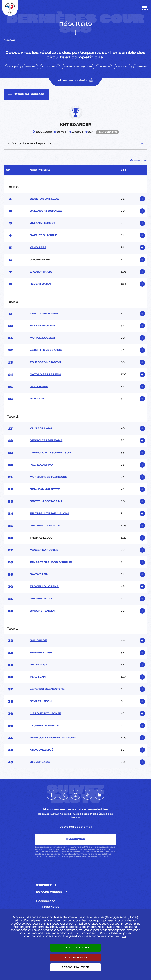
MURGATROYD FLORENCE (48, 477)
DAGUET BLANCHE (44, 235)
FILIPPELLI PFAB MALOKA (50, 514)
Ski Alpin (13, 67)
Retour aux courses (26, 94)
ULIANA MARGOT (43, 223)
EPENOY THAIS (41, 272)
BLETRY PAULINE (43, 326)
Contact (44, 885)
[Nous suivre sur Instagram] (75, 795)
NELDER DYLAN (41, 599)
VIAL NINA (38, 677)
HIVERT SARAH (41, 284)
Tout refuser (75, 957)
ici (109, 856)
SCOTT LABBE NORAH (46, 501)
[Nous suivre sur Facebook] (52, 795)
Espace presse (49, 892)
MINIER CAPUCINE (44, 550)
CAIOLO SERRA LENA (46, 375)
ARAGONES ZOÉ (42, 750)
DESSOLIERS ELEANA (46, 441)
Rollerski (104, 67)
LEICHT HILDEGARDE (46, 350)
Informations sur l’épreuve (75, 144)
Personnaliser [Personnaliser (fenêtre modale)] (75, 967)
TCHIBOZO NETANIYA (46, 362)
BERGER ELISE (41, 653)
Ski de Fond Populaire (78, 67)
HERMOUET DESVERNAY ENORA (53, 738)
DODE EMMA (39, 387)
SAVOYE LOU (39, 574)
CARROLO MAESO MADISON (50, 453)
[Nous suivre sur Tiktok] (87, 795)
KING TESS (38, 248)
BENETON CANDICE (44, 199)
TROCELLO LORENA (44, 587)
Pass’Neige (51, 907)
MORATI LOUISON (43, 338)
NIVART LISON (41, 701)
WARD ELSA (39, 665)
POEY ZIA (37, 399)
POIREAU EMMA (42, 465)
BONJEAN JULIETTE (45, 489)
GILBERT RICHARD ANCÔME (51, 562)
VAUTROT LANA (41, 428)
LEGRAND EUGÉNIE (44, 726)
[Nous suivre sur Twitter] (64, 795)
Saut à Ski (123, 67)
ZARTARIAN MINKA (44, 314)
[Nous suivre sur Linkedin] (99, 795)
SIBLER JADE (40, 762)
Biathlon (30, 67)
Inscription (75, 839)
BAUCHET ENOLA (42, 611)
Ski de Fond (50, 67)
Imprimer (139, 160)
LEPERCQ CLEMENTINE (47, 689)
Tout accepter (75, 948)
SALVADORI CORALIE (46, 211)
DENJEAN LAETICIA (45, 526)
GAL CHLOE (38, 641)
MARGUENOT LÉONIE (45, 714)
